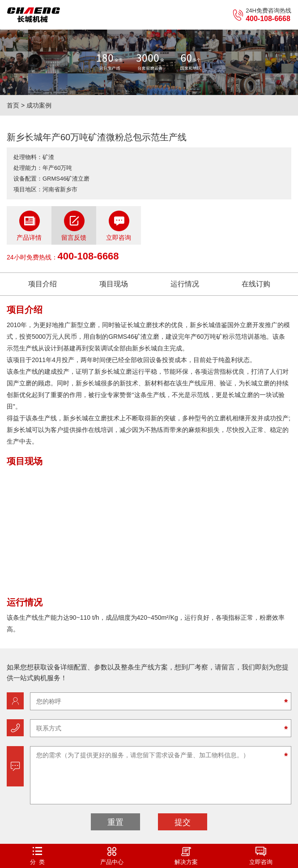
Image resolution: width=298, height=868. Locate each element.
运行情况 (185, 284)
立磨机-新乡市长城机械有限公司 (34, 15)
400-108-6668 (88, 256)
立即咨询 (119, 226)
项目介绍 (43, 284)
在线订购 (256, 284)
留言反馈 (74, 226)
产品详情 (29, 226)
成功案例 (39, 105)
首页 (13, 105)
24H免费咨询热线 (262, 15)
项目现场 (114, 284)
